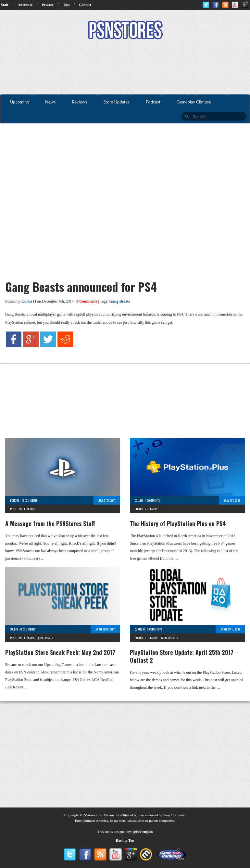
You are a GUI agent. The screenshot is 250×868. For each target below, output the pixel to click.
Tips (66, 5)
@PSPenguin (143, 832)
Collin (139, 500)
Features (29, 509)
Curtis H (29, 301)
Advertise (25, 5)
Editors (15, 500)
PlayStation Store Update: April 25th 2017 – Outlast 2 (184, 656)
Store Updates (45, 638)
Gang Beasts (119, 301)
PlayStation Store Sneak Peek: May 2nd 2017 (60, 652)
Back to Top (125, 840)
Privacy (48, 5)
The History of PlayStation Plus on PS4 (178, 523)
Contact (85, 5)
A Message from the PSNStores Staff (50, 523)
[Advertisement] (125, 68)
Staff (5, 5)
